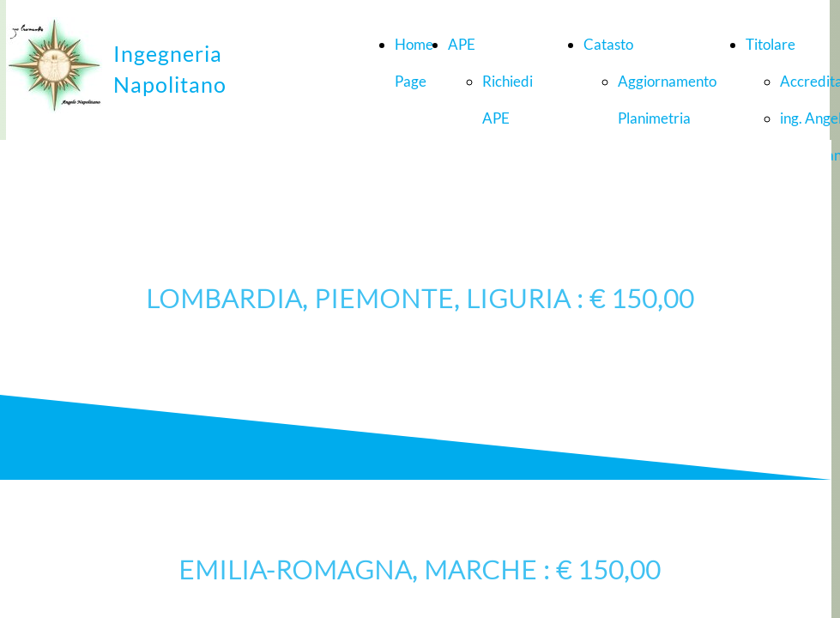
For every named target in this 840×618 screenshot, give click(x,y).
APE (462, 44)
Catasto (608, 44)
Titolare (771, 44)
